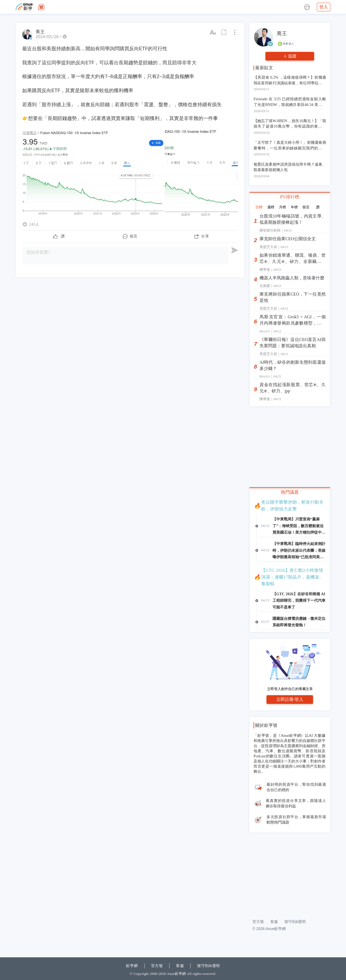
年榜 (294, 207)
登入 (324, 7)
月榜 (282, 207)
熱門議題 (290, 492)
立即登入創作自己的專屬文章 (290, 689)
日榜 (259, 207)
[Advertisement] (290, 873)
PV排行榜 (290, 197)
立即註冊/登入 (290, 699)
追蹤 (292, 56)
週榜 (271, 207)
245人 (34, 224)
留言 (306, 207)
